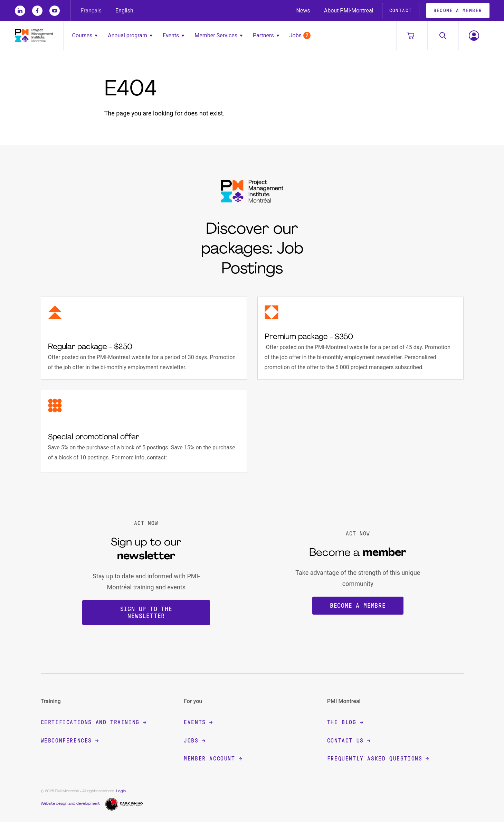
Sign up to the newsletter (146, 613)
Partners (266, 35)
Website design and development (70, 804)
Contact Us (349, 741)
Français (91, 11)
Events (173, 35)
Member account (213, 759)
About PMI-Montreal (349, 11)
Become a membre (358, 606)
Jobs (300, 35)
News (303, 11)
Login (121, 791)
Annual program (130, 35)
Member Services (218, 35)
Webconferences (70, 741)
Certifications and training (93, 722)
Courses (85, 35)
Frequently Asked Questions (378, 759)
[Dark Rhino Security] (125, 804)
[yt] (55, 11)
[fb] (37, 11)
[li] (20, 11)
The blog (345, 722)
